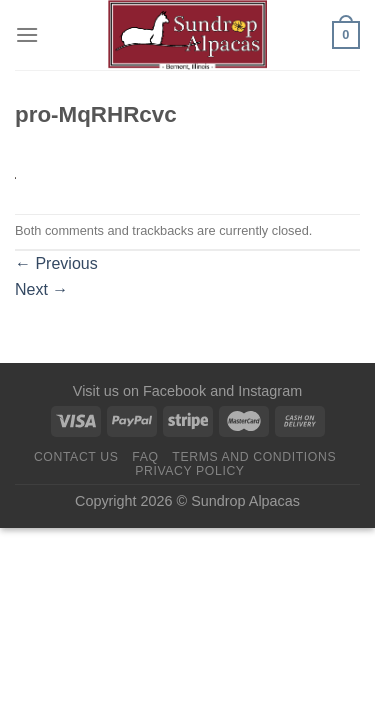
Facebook (174, 391)
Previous (56, 263)
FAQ (145, 457)
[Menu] (27, 34)
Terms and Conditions (254, 457)
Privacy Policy (189, 471)
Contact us (76, 457)
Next (41, 289)
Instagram (270, 391)
